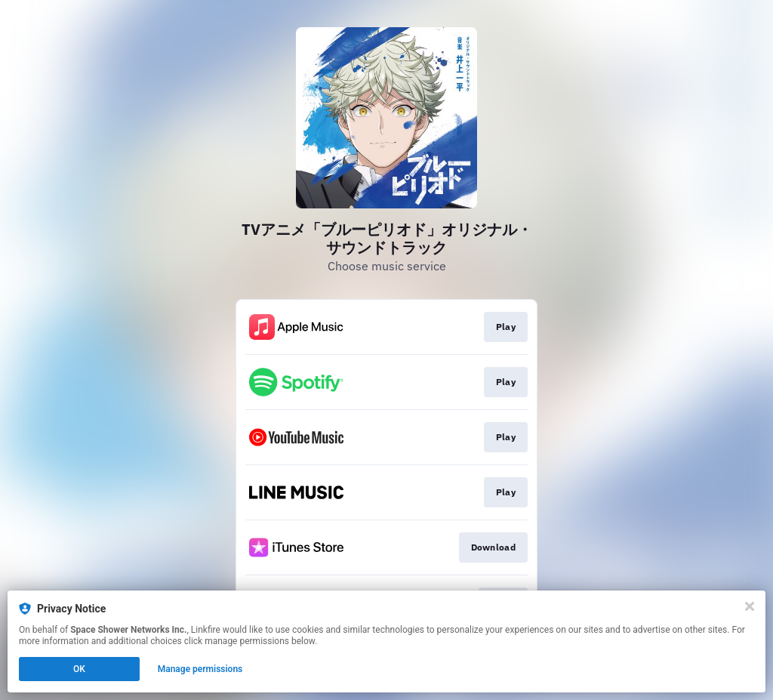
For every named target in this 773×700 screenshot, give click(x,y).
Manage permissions (200, 669)
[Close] (750, 606)
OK (79, 669)
